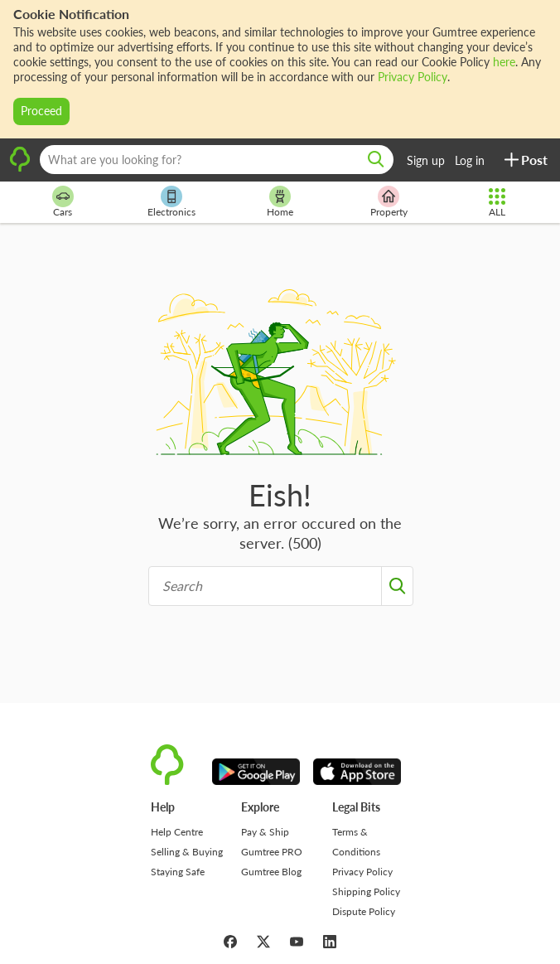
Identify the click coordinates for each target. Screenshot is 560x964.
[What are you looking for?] (217, 160)
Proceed (41, 111)
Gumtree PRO (272, 852)
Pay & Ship (265, 832)
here (504, 62)
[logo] (20, 169)
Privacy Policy (413, 77)
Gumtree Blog (271, 872)
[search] (376, 160)
